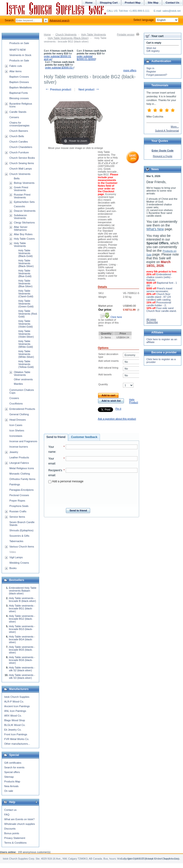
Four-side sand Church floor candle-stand (161, 309)
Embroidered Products (22, 409)
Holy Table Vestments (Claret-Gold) (26, 294)
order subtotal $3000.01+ (59, 68)
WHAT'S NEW (18, 50)
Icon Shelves (17, 430)
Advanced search (59, 20)
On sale (9, 791)
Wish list (151, 48)
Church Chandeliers (21, 147)
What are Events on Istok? (19, 819)
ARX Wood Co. (13, 716)
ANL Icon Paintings (15, 711)
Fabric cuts (16, 66)
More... (175, 127)
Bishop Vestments (24, 183)
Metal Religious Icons (22, 468)
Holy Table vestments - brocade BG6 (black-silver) (22, 660)
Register (151, 72)
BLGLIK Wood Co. (15, 725)
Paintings (15, 484)
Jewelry (14, 452)
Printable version (126, 35)
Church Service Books (22, 158)
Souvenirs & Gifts (19, 536)
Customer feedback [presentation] (84, 437)
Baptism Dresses (19, 82)
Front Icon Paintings (16, 734)
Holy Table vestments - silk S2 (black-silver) (22, 669)
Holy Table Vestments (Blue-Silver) (25, 283)
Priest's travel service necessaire (159, 290)
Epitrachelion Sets (24, 202)
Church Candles (19, 142)
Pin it (118, 409)
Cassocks (19, 206)
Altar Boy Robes (23, 234)
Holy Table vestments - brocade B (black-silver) (23, 600)
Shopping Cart (109, 3)
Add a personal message (66, 481)
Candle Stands (18, 112)
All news (151, 319)
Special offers (12, 772)
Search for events (14, 767)
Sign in (150, 68)
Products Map (12, 781)
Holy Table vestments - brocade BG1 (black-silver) (22, 608)
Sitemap (9, 777)
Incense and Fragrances (23, 441)
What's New (155, 229)
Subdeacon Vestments (20, 217)
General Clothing (19, 414)
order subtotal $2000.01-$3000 (86, 58)
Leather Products (19, 457)
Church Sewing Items (22, 163)
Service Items (17, 517)
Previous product (58, 90)
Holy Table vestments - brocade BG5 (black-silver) (22, 650)
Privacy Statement (15, 838)
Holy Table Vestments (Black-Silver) (68, 38)
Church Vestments (66, 34)
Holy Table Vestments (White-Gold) (26, 344)
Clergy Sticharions (24, 223)
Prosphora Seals (19, 506)
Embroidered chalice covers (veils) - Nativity (159, 277)
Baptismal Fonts (19, 93)
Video (13, 552)
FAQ (7, 815)
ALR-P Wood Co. (14, 702)
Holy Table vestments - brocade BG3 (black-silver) (22, 629)
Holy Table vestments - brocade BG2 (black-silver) (22, 619)
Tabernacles (16, 541)
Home (47, 34)
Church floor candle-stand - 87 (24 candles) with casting (159, 297)
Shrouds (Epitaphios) (21, 530)
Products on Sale (19, 43)
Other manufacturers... (17, 744)
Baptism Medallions (21, 87)
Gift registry (153, 51)
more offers (130, 70)
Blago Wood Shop (15, 720)
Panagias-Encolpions (21, 490)
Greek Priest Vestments (21, 189)
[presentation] (93, 494)
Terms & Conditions (15, 843)
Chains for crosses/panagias (19, 124)
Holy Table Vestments (94, 34)
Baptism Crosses (19, 77)
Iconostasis (16, 436)
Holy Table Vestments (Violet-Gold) (26, 324)
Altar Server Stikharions (21, 228)
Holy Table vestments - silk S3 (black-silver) (22, 676)
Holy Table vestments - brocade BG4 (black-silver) (22, 639)
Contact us (10, 810)
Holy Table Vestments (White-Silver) (26, 354)
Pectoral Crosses (19, 495)
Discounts (10, 829)
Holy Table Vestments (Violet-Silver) (26, 334)
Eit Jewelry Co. (13, 730)
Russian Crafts (18, 511)
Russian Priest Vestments (22, 196)
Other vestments (23, 379)
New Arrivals (11, 786)
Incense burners (19, 447)
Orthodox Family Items (22, 479)
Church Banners (19, 131)
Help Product (133, 401)
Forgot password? (157, 75)
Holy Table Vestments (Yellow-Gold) (26, 364)
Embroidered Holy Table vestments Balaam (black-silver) (23, 591)
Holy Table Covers (24, 239)
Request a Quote (162, 156)
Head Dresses (18, 420)
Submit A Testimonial (167, 131)
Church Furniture (19, 152)
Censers (14, 117)
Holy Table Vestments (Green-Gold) (26, 304)
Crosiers (14, 398)
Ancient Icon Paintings (17, 706)
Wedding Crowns (19, 563)
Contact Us (172, 3)
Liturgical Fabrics (19, 463)
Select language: (156, 20)
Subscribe (152, 322)
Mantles (18, 384)
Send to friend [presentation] (56, 437)
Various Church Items (22, 547)
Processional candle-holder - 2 (159, 304)
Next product (89, 90)
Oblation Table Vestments (22, 374)
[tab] (56, 437)
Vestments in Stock (20, 55)
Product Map (133, 3)
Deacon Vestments (25, 211)
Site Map (153, 3)
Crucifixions (16, 404)
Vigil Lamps (16, 557)
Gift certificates (13, 763)
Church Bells (17, 136)
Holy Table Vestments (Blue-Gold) (25, 273)
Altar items (15, 71)
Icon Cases (16, 425)
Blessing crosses (19, 98)
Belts (17, 178)
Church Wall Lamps (21, 169)
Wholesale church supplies (20, 824)
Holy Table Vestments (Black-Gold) (25, 253)
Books (13, 568)
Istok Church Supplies (17, 697)
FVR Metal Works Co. (17, 739)
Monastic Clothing (20, 474)
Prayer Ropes (17, 501)
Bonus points (12, 833)
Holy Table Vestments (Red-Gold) (28, 314)
